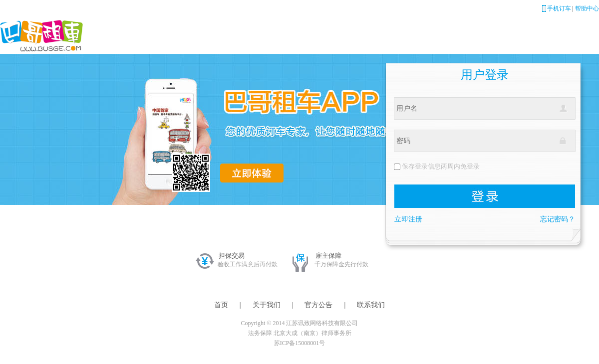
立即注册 (408, 219)
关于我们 (267, 305)
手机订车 (559, 8)
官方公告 (318, 305)
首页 (221, 305)
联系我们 (371, 305)
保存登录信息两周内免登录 (441, 166)
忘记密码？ (558, 219)
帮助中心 (587, 8)
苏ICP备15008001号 (300, 343)
